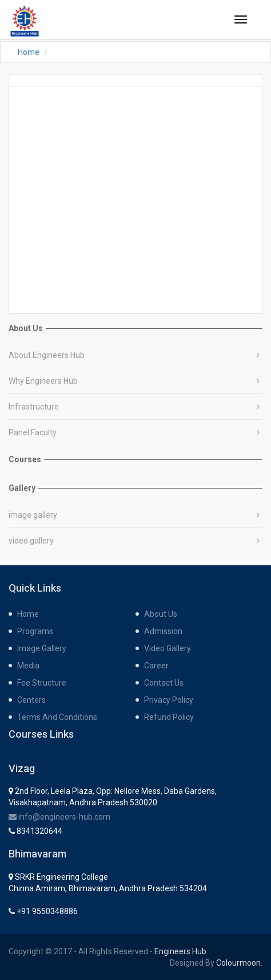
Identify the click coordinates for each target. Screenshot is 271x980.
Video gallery (168, 648)
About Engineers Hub (47, 355)
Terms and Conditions (57, 717)
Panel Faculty (33, 432)
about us (161, 614)
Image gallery (42, 648)
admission (163, 631)
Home (29, 52)
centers (31, 700)
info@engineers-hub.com (59, 817)
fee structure (42, 683)
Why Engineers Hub (43, 381)
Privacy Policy (169, 700)
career (156, 666)
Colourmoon (238, 963)
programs (35, 631)
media (28, 666)
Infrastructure (34, 407)
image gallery (33, 515)
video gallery (31, 541)
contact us (164, 683)
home (28, 614)
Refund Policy (169, 717)
